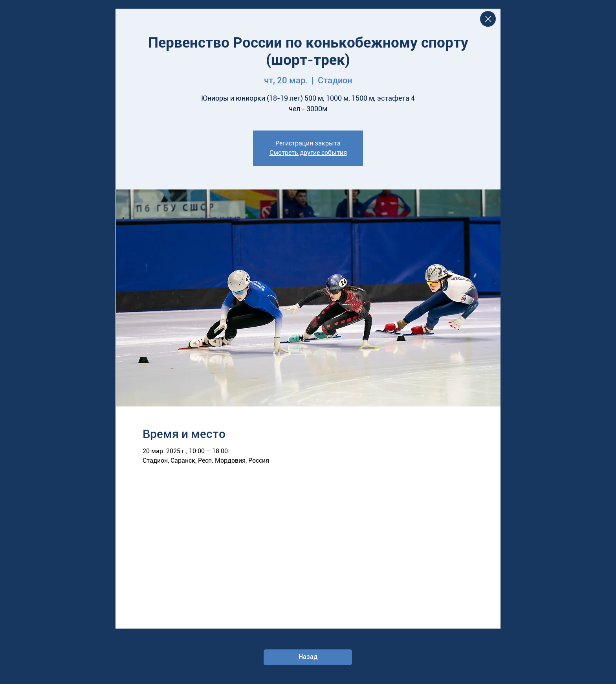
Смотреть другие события (308, 153)
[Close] (488, 19)
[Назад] (308, 657)
